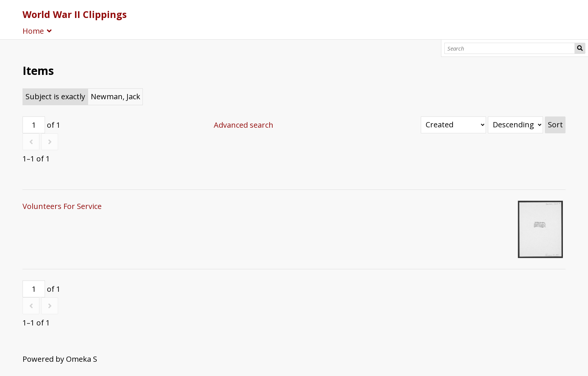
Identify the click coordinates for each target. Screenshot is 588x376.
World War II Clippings (75, 14)
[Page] (34, 125)
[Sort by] (453, 125)
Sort (555, 125)
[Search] (510, 48)
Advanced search (244, 125)
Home (33, 31)
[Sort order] (515, 125)
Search (580, 48)
